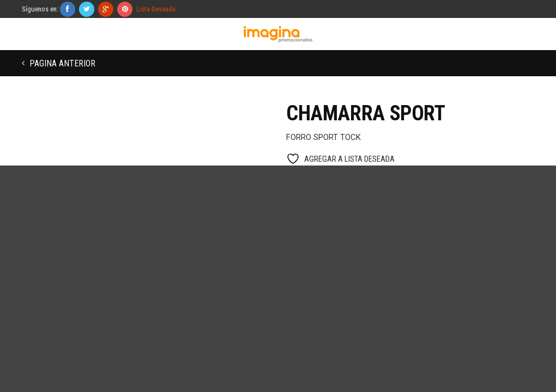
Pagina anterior (61, 63)
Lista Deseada (156, 9)
